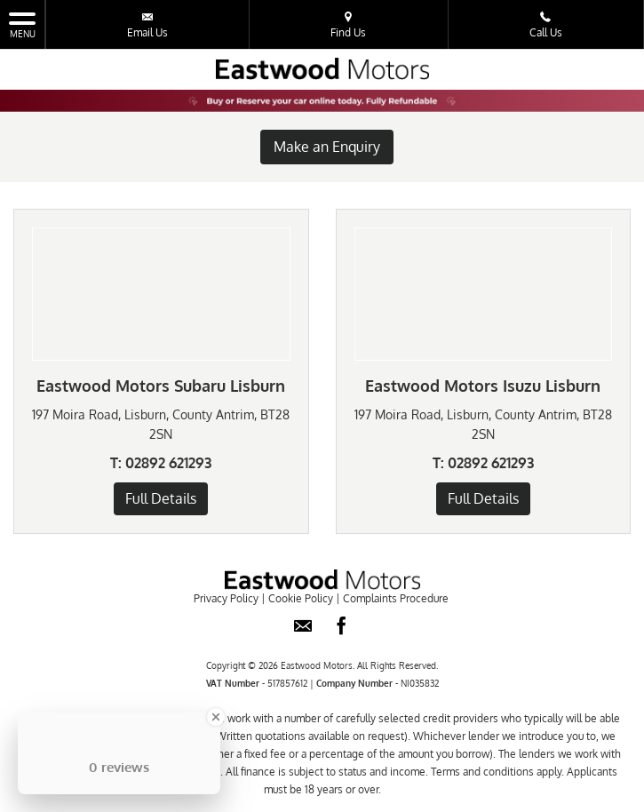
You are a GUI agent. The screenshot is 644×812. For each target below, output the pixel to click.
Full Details (161, 498)
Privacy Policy (226, 598)
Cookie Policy (301, 598)
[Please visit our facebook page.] (342, 632)
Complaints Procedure (397, 598)
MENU (22, 24)
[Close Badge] (216, 717)
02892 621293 (168, 463)
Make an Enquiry (327, 147)
